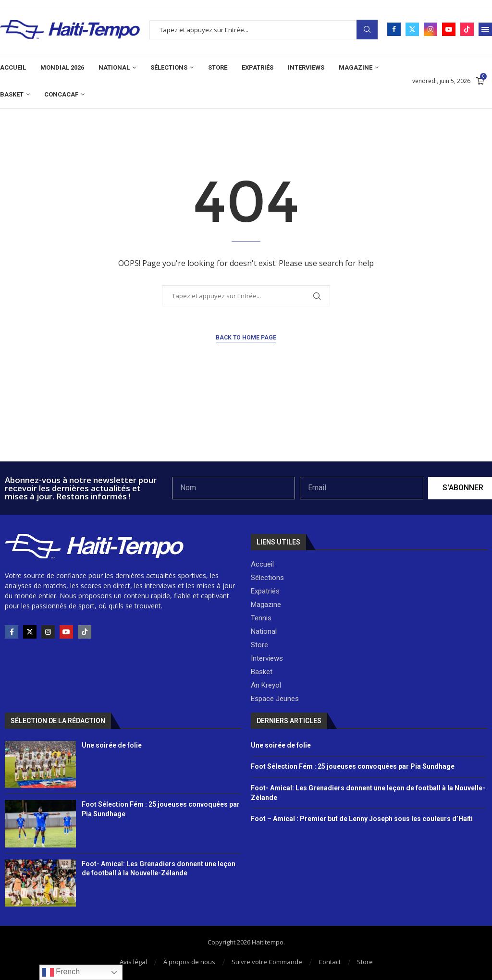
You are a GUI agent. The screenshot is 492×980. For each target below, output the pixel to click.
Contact (330, 962)
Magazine (356, 67)
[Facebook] (394, 29)
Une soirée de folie (112, 745)
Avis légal (133, 962)
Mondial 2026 (62, 67)
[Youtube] (449, 29)
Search (367, 30)
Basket (12, 94)
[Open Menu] (485, 29)
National (114, 67)
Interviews (306, 67)
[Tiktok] (467, 29)
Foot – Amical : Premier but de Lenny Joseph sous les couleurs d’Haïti (362, 819)
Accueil (13, 67)
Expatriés (258, 67)
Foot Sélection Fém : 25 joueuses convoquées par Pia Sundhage (353, 766)
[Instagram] (430, 29)
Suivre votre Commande (267, 962)
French (61, 972)
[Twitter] (412, 29)
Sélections (169, 67)
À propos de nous (189, 962)
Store (218, 67)
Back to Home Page (246, 338)
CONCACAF (61, 94)
